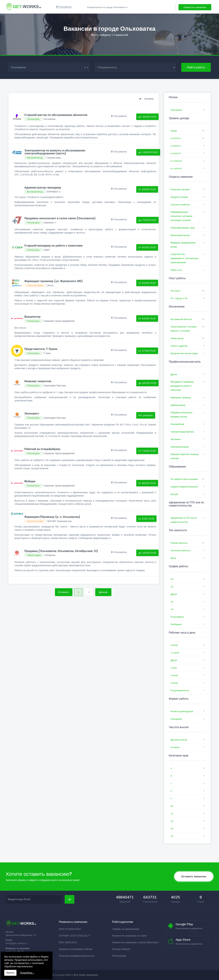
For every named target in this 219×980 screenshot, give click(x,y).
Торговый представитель (182, 432)
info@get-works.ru (16, 943)
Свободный (176, 624)
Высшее (175, 494)
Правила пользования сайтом (76, 949)
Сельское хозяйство (180, 205)
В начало (64, 592)
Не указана (146, 415)
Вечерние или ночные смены (184, 353)
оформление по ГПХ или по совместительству (184, 520)
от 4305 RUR (146, 519)
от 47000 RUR (147, 351)
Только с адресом (179, 346)
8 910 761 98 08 (15, 951)
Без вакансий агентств (181, 319)
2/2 (172, 587)
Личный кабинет (121, 949)
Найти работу (196, 67)
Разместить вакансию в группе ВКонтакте (135, 942)
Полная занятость (179, 543)
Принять (10, 973)
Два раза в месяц (179, 740)
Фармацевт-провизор (181, 398)
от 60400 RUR (147, 247)
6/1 (172, 602)
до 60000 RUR (147, 383)
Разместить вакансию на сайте (129, 936)
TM (172, 829)
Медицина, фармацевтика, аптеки (183, 245)
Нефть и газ (176, 270)
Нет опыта (175, 291)
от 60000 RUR (147, 283)
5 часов (174, 675)
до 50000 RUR (147, 117)
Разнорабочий (177, 424)
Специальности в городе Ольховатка (106, 7)
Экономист (176, 439)
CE (172, 814)
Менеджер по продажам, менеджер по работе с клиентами (182, 386)
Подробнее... (27, 973)
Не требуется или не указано (184, 479)
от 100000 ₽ (176, 161)
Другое (174, 374)
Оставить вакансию (194, 876)
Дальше (103, 592)
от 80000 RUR (147, 483)
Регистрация (119, 956)
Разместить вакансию (195, 7)
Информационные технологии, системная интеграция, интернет (181, 216)
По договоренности (180, 690)
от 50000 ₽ (176, 138)
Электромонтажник (180, 447)
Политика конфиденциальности (77, 956)
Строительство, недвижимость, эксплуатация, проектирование (185, 258)
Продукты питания (179, 197)
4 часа (174, 668)
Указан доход (177, 338)
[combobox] (49, 67)
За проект (175, 747)
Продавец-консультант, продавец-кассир (182, 415)
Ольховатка (149, 99)
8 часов (174, 645)
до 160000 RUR (148, 152)
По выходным (177, 617)
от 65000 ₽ (176, 146)
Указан (174, 131)
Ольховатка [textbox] (48, 67)
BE (172, 806)
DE (172, 821)
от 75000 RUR (147, 451)
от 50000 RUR (147, 189)
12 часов (175, 653)
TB (172, 836)
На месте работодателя (182, 711)
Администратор (178, 405)
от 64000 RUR (147, 318)
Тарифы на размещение (126, 929)
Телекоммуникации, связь (183, 228)
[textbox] (135, 67)
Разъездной (176, 719)
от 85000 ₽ (176, 153)
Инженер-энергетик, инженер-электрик (185, 456)
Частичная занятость (181, 551)
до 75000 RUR (147, 220)
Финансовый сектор (180, 235)
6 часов (174, 683)
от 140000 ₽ (176, 169)
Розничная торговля (180, 189)
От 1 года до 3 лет (179, 298)
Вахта (173, 558)
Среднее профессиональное (184, 487)
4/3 (172, 609)
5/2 (172, 579)
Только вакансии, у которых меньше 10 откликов (184, 329)
